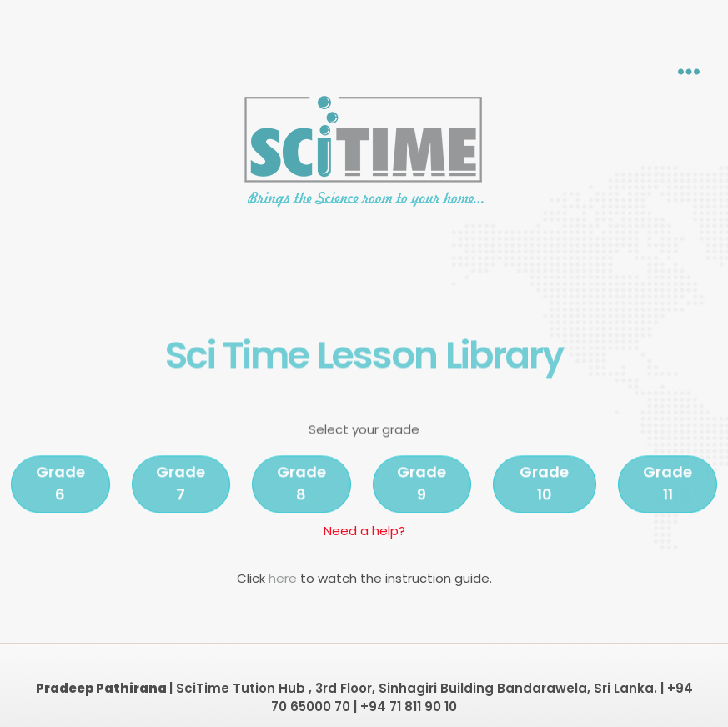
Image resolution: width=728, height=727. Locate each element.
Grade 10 (544, 504)
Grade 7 (181, 504)
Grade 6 (60, 504)
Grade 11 (668, 504)
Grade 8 (301, 504)
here (284, 578)
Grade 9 (422, 504)
